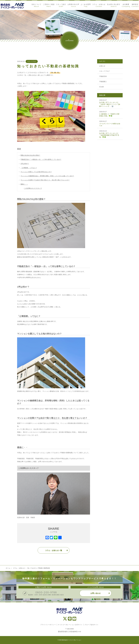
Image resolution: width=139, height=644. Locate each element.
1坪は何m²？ (25, 164)
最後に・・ (24, 184)
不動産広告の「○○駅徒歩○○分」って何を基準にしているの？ (41, 159)
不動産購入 (103, 82)
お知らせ (102, 66)
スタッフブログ (32, 61)
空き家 (101, 87)
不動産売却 (103, 76)
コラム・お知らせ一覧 (54, 550)
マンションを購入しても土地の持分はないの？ (36, 172)
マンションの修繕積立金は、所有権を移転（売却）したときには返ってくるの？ (47, 176)
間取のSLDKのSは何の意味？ (30, 155)
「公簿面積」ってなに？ (29, 168)
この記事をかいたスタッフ (33, 188)
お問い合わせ (96, 593)
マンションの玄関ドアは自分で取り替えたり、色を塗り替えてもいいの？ (45, 180)
